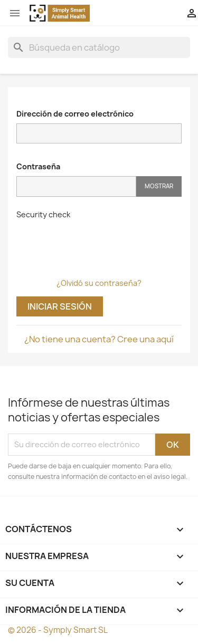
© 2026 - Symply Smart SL (58, 630)
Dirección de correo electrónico (75, 114)
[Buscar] (99, 47)
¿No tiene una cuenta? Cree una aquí (99, 339)
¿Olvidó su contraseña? (99, 283)
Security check (43, 214)
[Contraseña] (76, 186)
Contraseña (38, 166)
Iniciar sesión (60, 306)
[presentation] (97, 245)
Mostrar (159, 186)
